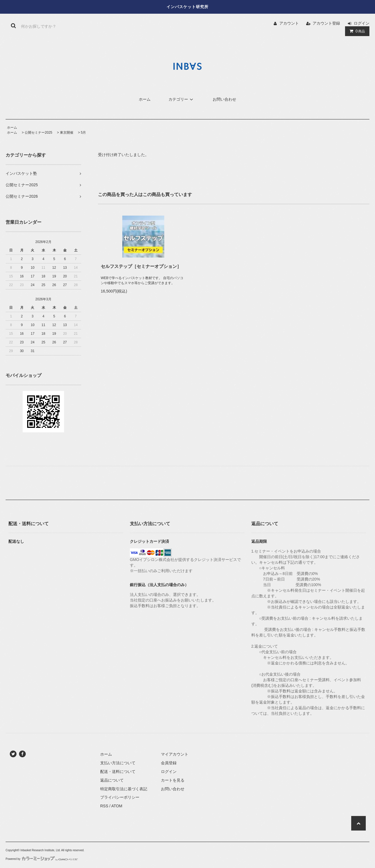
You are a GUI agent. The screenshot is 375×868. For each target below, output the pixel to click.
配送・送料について (118, 772)
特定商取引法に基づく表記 (124, 789)
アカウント (289, 23)
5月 (84, 133)
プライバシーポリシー (120, 797)
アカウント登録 (326, 23)
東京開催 (67, 133)
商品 (356, 31)
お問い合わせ (224, 99)
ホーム (145, 99)
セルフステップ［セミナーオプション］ (141, 266)
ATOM (117, 806)
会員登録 (169, 763)
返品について (112, 780)
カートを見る (173, 780)
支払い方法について (118, 763)
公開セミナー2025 (38, 133)
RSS (104, 806)
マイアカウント (175, 754)
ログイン (362, 23)
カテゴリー (182, 99)
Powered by (42, 859)
